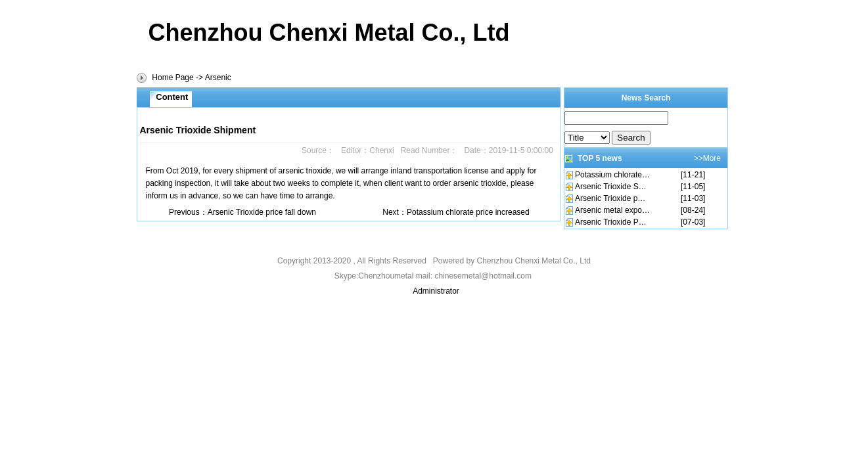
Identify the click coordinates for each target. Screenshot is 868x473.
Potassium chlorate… (612, 175)
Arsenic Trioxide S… (611, 187)
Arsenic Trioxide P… (611, 222)
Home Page (172, 78)
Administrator (436, 291)
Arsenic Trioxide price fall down (262, 212)
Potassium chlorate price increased (468, 212)
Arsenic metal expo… (612, 210)
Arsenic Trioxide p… (610, 198)
